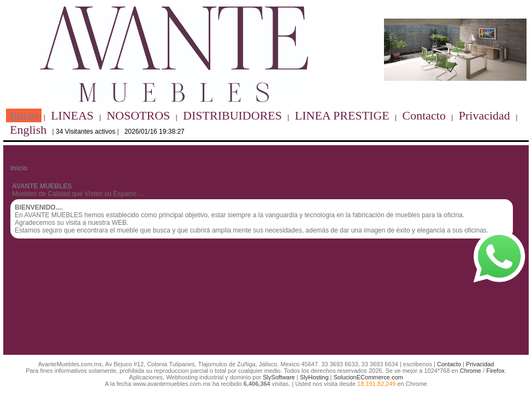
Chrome (471, 371)
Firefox (495, 371)
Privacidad (484, 115)
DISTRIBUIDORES (232, 115)
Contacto (424, 115)
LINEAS (72, 115)
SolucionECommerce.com (368, 377)
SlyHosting (314, 377)
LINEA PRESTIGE (342, 115)
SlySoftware (279, 377)
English (28, 130)
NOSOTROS (138, 115)
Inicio (24, 115)
